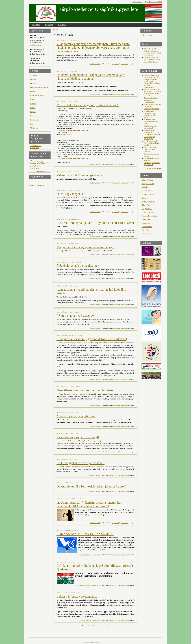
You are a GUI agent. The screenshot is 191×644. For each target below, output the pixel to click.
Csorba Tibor (146, 191)
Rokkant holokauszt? (151, 62)
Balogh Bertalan (148, 184)
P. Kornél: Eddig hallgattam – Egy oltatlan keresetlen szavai (95, 223)
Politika (33, 116)
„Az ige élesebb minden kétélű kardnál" (40, 162)
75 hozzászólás (96, 585)
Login (160, 2)
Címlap (55, 29)
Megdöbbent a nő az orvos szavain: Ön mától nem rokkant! (152, 53)
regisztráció (116, 64)
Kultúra (33, 108)
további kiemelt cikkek (154, 168)
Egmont (145, 198)
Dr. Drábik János (148, 194)
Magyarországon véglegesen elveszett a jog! (85, 247)
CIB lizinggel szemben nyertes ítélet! (81, 463)
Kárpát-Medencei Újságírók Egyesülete (98, 9)
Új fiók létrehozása (152, 2)
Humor (33, 100)
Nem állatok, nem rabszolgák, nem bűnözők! (85, 390)
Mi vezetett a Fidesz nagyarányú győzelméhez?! (88, 105)
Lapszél (33, 112)
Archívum (34, 75)
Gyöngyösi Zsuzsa (148, 202)
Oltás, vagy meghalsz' (71, 194)
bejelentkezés (124, 64)
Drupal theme (86, 642)
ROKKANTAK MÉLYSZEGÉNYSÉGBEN (85, 534)
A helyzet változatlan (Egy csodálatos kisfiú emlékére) (92, 339)
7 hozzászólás (97, 555)
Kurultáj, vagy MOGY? (152, 49)
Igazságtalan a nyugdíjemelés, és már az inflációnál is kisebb (152, 132)
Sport (32, 124)
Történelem (34, 128)
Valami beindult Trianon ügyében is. (80, 175)
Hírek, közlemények (37, 96)
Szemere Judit (147, 223)
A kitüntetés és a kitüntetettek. (36, 147)
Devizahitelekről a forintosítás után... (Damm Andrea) (91, 486)
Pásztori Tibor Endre (149, 216)
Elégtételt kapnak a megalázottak (78, 266)
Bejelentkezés (137, 2)
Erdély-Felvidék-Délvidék (39, 87)
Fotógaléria (36, 25)
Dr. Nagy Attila (147, 212)
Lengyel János (147, 209)
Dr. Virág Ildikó (147, 234)
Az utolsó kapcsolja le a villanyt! (78, 437)
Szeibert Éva (146, 219)
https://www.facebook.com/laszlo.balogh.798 (72, 130)
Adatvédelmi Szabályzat (35, 167)
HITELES (71, 82)
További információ (95, 64)
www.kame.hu (62, 119)
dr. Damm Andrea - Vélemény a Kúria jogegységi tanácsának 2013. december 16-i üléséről (89, 504)
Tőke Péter (146, 230)
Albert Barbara (147, 180)
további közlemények (43, 171)
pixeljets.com (97, 642)
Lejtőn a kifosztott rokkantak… (77, 596)
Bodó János (146, 187)
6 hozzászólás (97, 620)
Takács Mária (147, 227)
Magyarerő (49, 25)
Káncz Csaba (146, 205)
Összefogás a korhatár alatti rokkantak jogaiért (152, 58)
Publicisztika (35, 120)
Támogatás (62, 25)
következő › (97, 626)
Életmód (33, 83)
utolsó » (109, 626)
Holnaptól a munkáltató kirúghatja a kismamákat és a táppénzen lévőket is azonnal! (91, 77)
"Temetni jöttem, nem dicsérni (76, 416)
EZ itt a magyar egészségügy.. (76, 316)
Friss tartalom (147, 35)
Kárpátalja (34, 104)
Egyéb (32, 91)
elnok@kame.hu (36, 45)
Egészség (33, 79)
